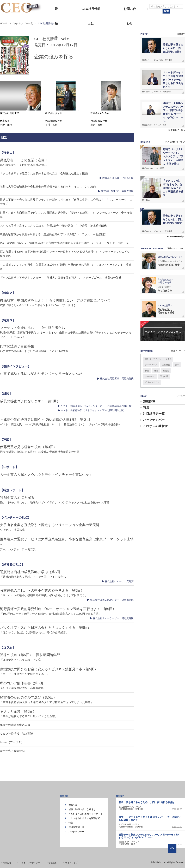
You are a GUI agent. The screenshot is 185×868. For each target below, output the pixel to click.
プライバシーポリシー (30, 863)
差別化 (166, 371)
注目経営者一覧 (154, 414)
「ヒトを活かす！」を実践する (84, 818)
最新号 (56, 12)
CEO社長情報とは (91, 12)
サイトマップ (71, 863)
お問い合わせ (130, 12)
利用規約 (7, 863)
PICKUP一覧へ (178, 130)
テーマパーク (151, 365)
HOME (4, 23)
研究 (156, 371)
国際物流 (166, 365)
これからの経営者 (155, 426)
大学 (177, 365)
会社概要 (53, 863)
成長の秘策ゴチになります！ (83, 809)
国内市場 (164, 376)
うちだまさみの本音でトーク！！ (86, 814)
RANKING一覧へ (177, 237)
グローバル (150, 376)
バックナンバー (154, 420)
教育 (147, 371)
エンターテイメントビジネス (158, 359)
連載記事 (149, 402)
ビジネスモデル (152, 382)
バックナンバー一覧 (22, 23)
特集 (146, 408)
